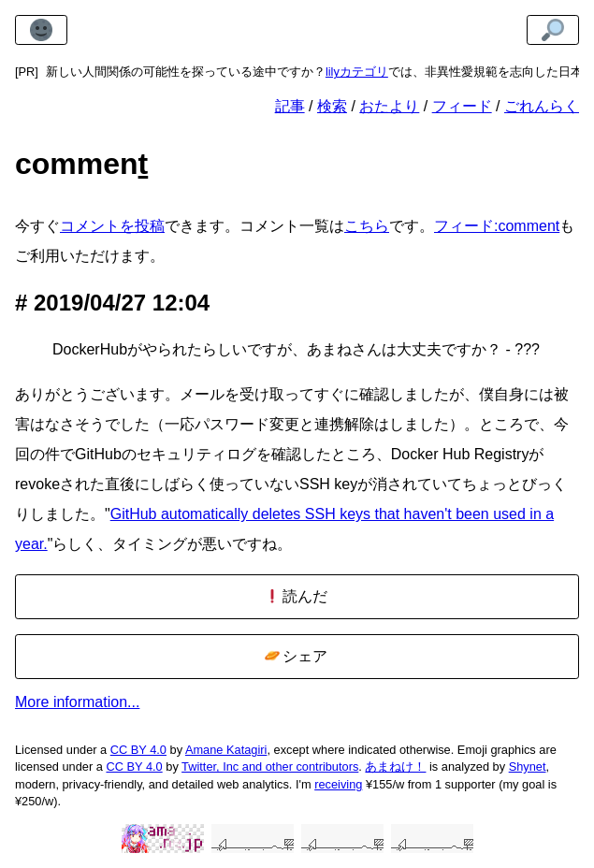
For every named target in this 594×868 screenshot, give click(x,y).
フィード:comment (497, 226)
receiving (338, 784)
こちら (367, 226)
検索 (332, 106)
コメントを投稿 (112, 226)
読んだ (296, 596)
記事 (290, 106)
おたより (389, 106)
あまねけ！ (395, 767)
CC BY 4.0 (138, 750)
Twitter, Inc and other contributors (270, 767)
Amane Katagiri (226, 750)
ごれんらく (542, 106)
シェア (296, 656)
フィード (462, 106)
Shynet (528, 767)
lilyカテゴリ (357, 72)
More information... (77, 702)
